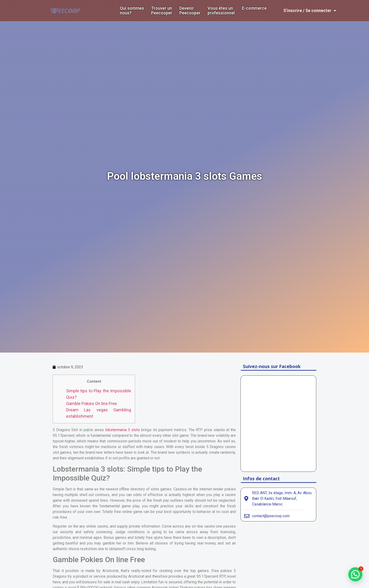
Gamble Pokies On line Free (92, 403)
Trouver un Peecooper (162, 11)
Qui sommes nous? (132, 11)
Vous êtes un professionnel (221, 11)
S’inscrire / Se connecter (310, 11)
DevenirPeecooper (190, 11)
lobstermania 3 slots (122, 430)
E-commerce (254, 8)
